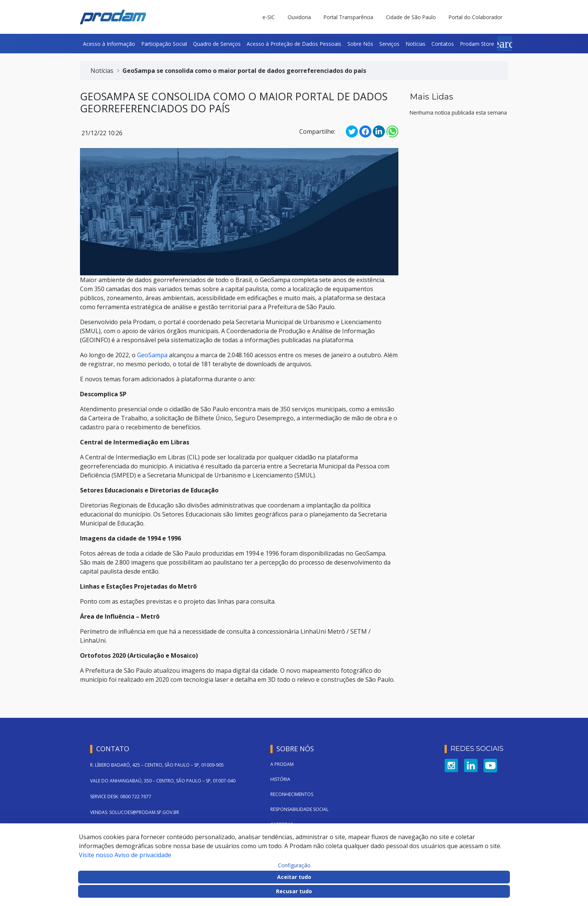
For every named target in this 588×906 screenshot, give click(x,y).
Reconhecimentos (292, 794)
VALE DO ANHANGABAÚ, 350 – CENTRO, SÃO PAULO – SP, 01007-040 (163, 781)
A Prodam (282, 764)
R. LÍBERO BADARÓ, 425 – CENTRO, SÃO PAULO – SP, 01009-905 (157, 765)
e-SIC (269, 17)
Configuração (294, 865)
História (280, 779)
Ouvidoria (299, 17)
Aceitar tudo (294, 877)
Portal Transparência (348, 17)
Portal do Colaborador (476, 17)
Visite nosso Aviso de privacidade (125, 855)
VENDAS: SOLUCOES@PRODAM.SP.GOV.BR (135, 812)
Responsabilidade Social (299, 809)
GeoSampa (152, 355)
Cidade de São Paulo (411, 17)
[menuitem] (109, 44)
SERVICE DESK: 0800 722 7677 (121, 797)
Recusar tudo (294, 891)
